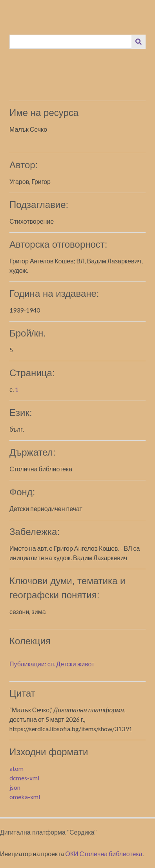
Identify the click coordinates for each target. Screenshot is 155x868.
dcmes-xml (24, 778)
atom (16, 768)
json (15, 787)
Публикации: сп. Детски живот (52, 664)
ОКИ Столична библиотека (104, 854)
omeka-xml (25, 797)
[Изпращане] (139, 42)
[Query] (71, 42)
